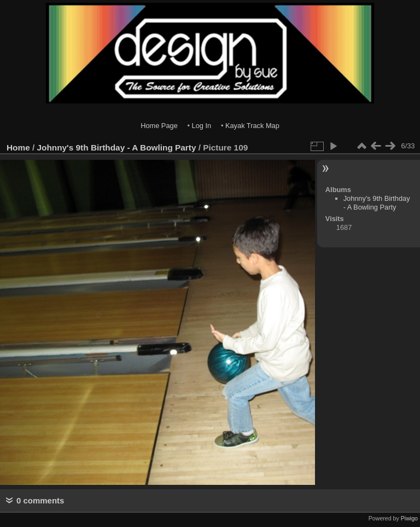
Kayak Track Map (252, 126)
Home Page (159, 126)
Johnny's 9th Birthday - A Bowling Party (117, 147)
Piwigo (409, 518)
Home (18, 147)
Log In (202, 126)
